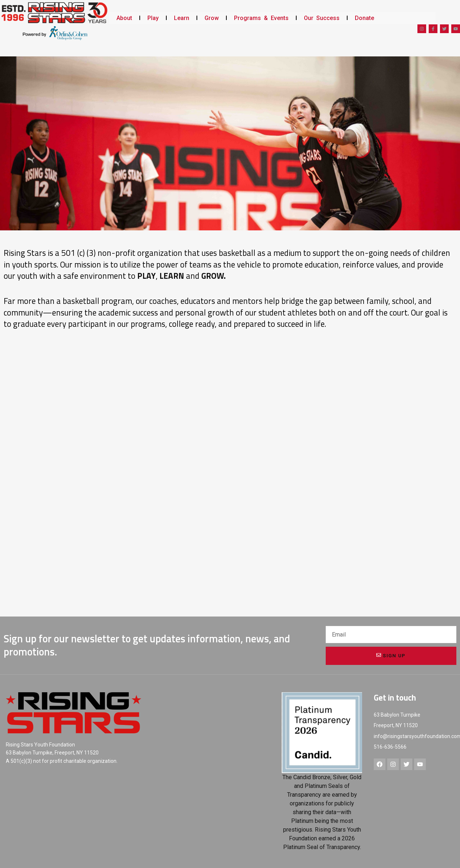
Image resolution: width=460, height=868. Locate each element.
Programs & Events (261, 18)
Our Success (322, 18)
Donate (364, 18)
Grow (212, 18)
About (124, 18)
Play (153, 18)
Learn (182, 18)
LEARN (172, 276)
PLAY (146, 276)
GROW (213, 276)
